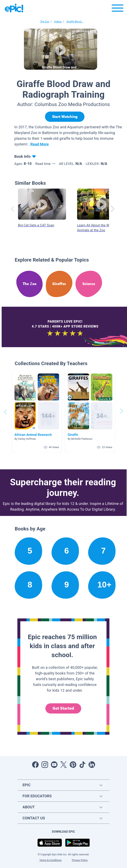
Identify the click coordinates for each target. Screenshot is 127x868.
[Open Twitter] (64, 765)
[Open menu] (117, 9)
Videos (58, 22)
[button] (37, 412)
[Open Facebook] (35, 765)
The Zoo (45, 22)
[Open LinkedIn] (92, 765)
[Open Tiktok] (82, 765)
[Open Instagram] (45, 765)
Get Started (63, 708)
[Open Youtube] (54, 765)
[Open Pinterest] (73, 765)
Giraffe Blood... (75, 22)
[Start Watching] (65, 117)
